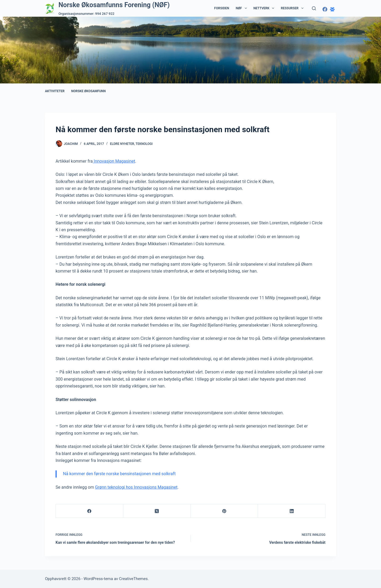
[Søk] (314, 8)
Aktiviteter (55, 91)
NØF (242, 8)
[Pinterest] (224, 511)
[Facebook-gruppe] (332, 9)
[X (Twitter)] (157, 511)
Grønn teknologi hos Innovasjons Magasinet (136, 487)
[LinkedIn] (292, 511)
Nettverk (265, 8)
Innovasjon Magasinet (114, 161)
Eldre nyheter (122, 144)
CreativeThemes (133, 579)
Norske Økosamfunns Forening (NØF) (114, 5)
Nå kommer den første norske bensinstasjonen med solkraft (119, 474)
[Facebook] (325, 9)
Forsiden (222, 8)
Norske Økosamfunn (89, 91)
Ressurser (293, 8)
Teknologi (144, 144)
